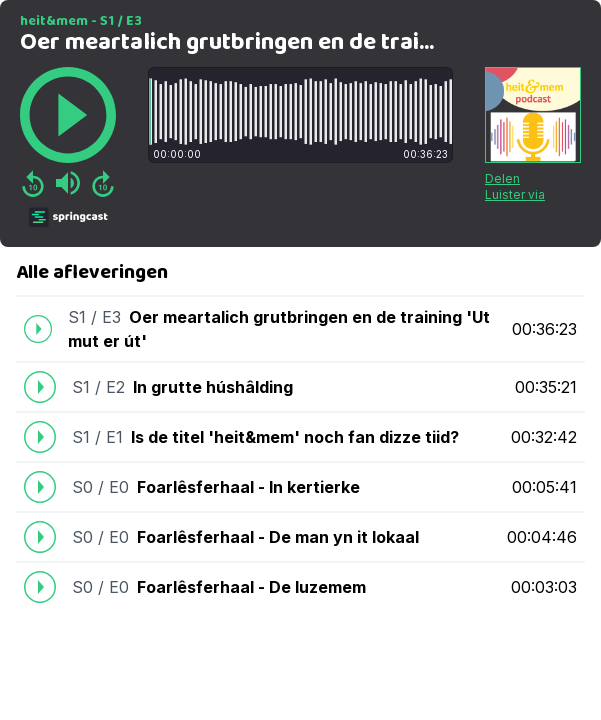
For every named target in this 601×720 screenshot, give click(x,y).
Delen (502, 178)
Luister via (515, 194)
